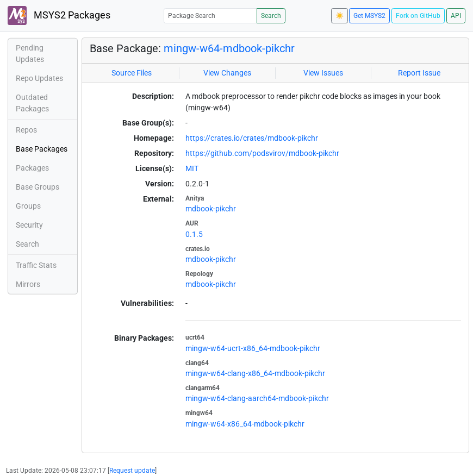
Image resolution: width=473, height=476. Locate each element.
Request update (132, 471)
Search (271, 16)
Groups (28, 206)
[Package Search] (210, 15)
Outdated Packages (32, 103)
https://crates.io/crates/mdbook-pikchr (252, 138)
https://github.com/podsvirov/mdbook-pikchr (262, 153)
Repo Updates (39, 78)
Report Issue (419, 73)
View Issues (323, 73)
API (456, 16)
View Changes (227, 73)
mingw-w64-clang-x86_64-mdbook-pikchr (255, 373)
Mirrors (28, 284)
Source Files (132, 73)
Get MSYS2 (369, 16)
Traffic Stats (36, 265)
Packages (32, 168)
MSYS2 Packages (59, 15)
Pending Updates (30, 54)
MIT (192, 168)
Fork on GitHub (418, 16)
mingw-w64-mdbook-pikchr (229, 48)
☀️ (340, 16)
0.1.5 (194, 234)
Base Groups (38, 187)
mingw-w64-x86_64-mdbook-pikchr (245, 424)
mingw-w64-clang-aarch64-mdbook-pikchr (257, 398)
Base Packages (42, 149)
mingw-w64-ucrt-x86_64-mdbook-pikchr (253, 348)
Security (29, 225)
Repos (26, 130)
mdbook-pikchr (211, 209)
